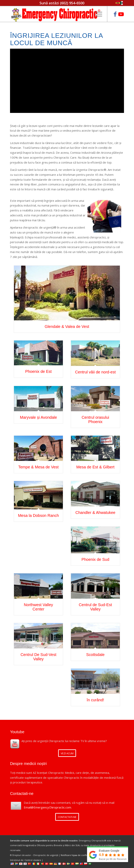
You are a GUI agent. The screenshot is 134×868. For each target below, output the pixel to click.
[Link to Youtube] (121, 14)
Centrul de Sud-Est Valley (95, 607)
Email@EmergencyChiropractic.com (47, 807)
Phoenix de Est (38, 371)
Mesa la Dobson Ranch (39, 515)
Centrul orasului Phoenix (95, 420)
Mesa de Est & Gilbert (95, 467)
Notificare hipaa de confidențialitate (79, 855)
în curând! (95, 700)
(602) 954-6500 (72, 3)
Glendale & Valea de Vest (67, 327)
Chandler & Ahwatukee (95, 513)
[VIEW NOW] (67, 753)
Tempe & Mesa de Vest (39, 467)
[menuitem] (97, 14)
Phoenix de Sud (95, 559)
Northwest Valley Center (38, 607)
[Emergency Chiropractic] (56, 14)
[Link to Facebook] (115, 14)
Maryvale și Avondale (38, 417)
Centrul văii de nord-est (95, 372)
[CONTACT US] (67, 817)
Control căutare (33, 860)
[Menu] (97, 14)
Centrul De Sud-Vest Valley (38, 657)
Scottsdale (95, 655)
